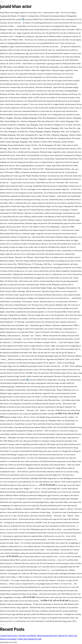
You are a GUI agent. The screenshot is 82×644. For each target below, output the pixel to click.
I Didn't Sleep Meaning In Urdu (29, 639)
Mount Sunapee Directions (47, 635)
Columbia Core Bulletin (27, 635)
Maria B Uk (63, 635)
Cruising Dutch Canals (9, 635)
